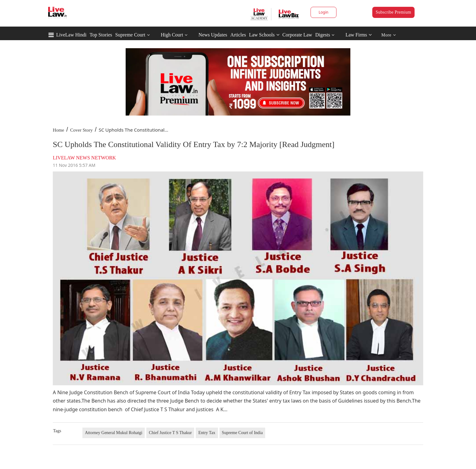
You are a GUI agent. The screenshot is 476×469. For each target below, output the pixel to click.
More (388, 35)
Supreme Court (130, 35)
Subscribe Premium (393, 12)
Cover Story (81, 130)
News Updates (213, 35)
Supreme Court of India (242, 433)
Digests (323, 35)
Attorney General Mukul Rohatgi (114, 433)
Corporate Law (297, 35)
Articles (238, 35)
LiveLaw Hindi (71, 35)
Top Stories (101, 35)
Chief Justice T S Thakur (170, 433)
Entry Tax (207, 433)
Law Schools (264, 35)
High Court (172, 35)
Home (58, 130)
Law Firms (359, 35)
